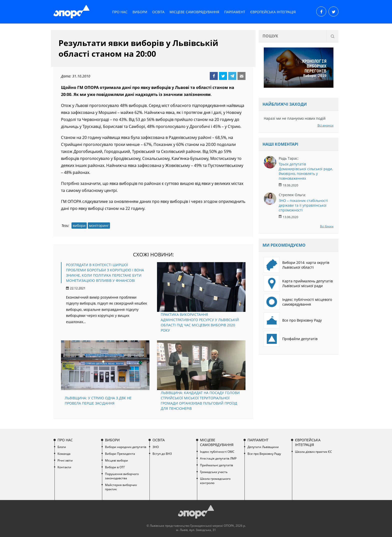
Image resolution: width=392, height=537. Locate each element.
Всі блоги (327, 226)
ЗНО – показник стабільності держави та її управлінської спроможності (303, 205)
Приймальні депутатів (216, 465)
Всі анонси (325, 125)
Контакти (64, 467)
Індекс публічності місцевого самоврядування (298, 302)
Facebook (214, 76)
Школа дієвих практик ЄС (313, 452)
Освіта (158, 12)
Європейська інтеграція (273, 12)
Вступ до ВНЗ (162, 454)
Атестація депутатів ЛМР (218, 458)
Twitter (223, 76)
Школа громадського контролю (215, 481)
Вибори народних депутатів (126, 447)
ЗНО (156, 447)
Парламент (235, 12)
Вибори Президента (120, 454)
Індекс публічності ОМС (217, 452)
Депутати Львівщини (263, 447)
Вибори (140, 12)
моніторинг (99, 226)
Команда (64, 454)
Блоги (62, 447)
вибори (79, 226)
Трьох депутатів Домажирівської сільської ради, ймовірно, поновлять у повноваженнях (306, 171)
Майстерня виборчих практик (121, 487)
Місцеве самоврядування (194, 12)
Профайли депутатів (291, 339)
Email (241, 76)
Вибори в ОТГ (115, 467)
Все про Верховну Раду (293, 320)
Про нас (120, 12)
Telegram (232, 76)
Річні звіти (65, 460)
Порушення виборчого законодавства (122, 476)
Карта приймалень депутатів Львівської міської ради (298, 283)
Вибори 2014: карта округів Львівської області (296, 265)
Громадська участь (214, 472)
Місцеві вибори (116, 460)
